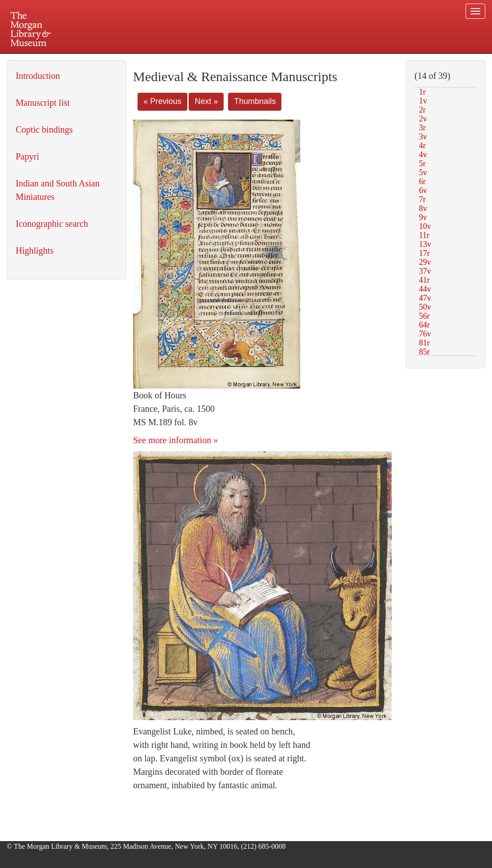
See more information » (175, 440)
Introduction (38, 76)
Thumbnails (255, 101)
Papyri (27, 156)
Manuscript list (43, 103)
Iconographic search (52, 224)
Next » (206, 101)
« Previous (162, 101)
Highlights (35, 250)
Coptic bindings (44, 130)
